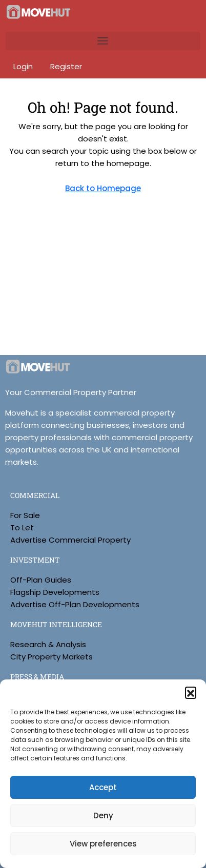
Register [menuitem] (66, 66)
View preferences (103, 844)
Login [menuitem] (24, 66)
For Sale (25, 515)
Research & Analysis (48, 644)
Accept (103, 787)
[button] (191, 692)
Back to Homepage (103, 188)
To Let (22, 528)
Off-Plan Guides (41, 580)
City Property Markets (51, 657)
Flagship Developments (55, 592)
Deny (103, 815)
